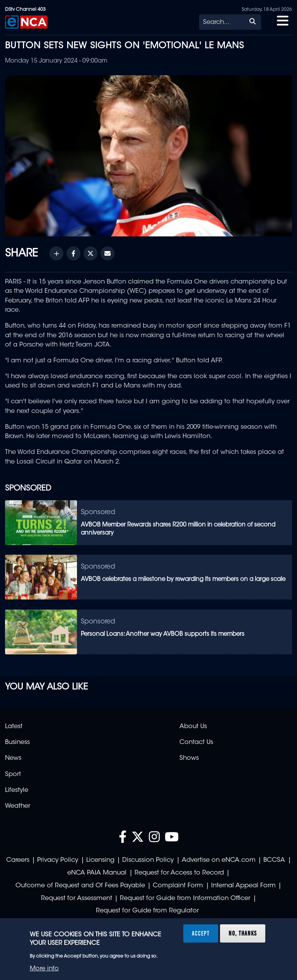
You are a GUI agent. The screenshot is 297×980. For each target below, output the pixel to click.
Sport (13, 774)
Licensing (100, 860)
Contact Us (196, 742)
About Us (193, 727)
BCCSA (274, 860)
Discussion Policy (148, 860)
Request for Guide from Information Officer (185, 898)
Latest (14, 727)
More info (44, 969)
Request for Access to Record (179, 873)
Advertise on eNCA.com (219, 860)
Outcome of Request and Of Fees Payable (80, 886)
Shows (189, 758)
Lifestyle (17, 790)
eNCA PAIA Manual (97, 873)
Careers (18, 860)
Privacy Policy (58, 860)
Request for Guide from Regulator (147, 911)
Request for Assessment (77, 898)
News (13, 758)
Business (17, 742)
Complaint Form (178, 886)
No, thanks (243, 933)
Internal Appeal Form (243, 886)
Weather (18, 806)
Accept (201, 933)
